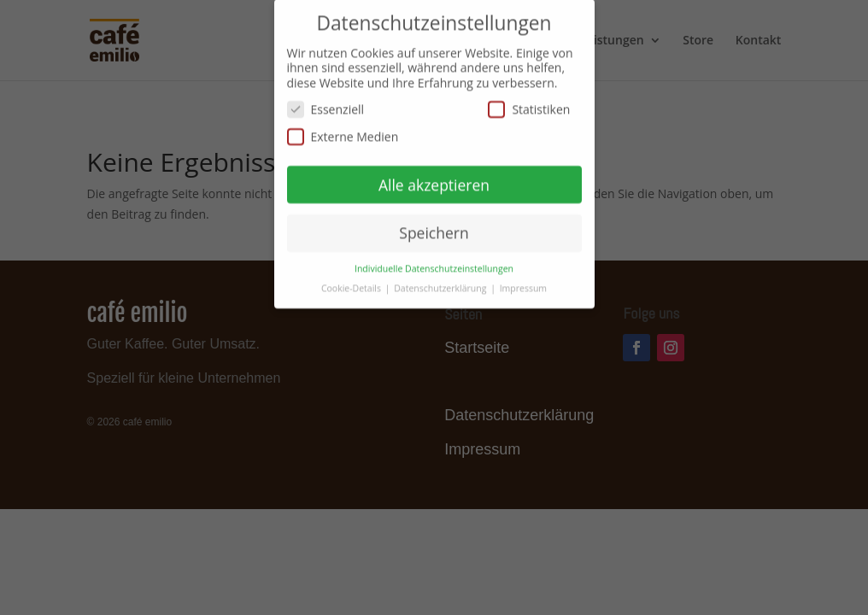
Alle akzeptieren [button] (434, 179)
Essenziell (326, 104)
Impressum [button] (523, 283)
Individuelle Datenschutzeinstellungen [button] (434, 263)
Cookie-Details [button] (352, 283)
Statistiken (529, 104)
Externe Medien (343, 131)
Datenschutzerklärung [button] (441, 283)
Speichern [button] (434, 227)
